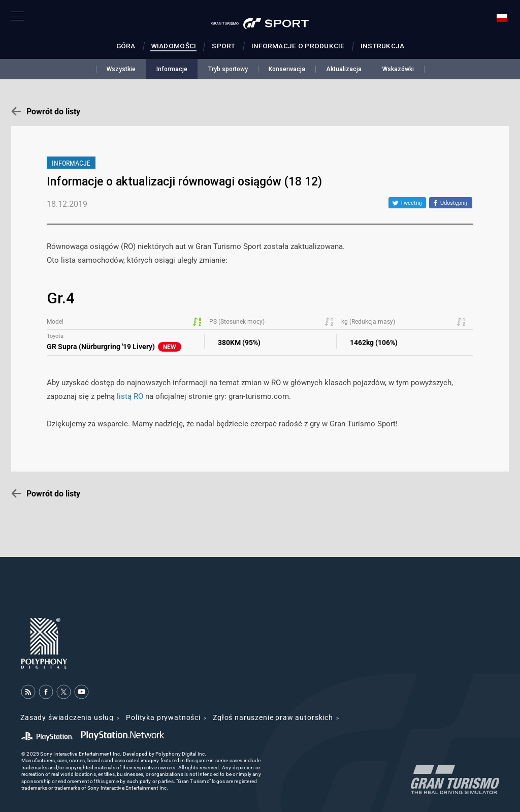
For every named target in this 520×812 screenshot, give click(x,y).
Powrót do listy (53, 112)
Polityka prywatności (163, 717)
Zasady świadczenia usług (67, 717)
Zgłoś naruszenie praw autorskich (273, 717)
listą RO (130, 396)
